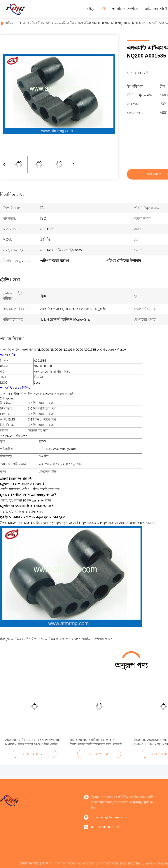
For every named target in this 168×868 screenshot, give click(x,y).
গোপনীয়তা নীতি (29, 863)
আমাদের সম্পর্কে (125, 9)
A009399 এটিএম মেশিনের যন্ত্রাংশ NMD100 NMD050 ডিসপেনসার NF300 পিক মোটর (33, 742)
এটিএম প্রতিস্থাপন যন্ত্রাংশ (63, 639)
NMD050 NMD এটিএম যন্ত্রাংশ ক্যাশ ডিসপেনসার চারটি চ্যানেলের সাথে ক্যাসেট (96, 742)
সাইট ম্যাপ (48, 863)
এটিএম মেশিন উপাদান (27, 639)
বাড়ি (90, 9)
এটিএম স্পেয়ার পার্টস (97, 639)
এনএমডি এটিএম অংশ (37, 23)
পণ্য (103, 9)
